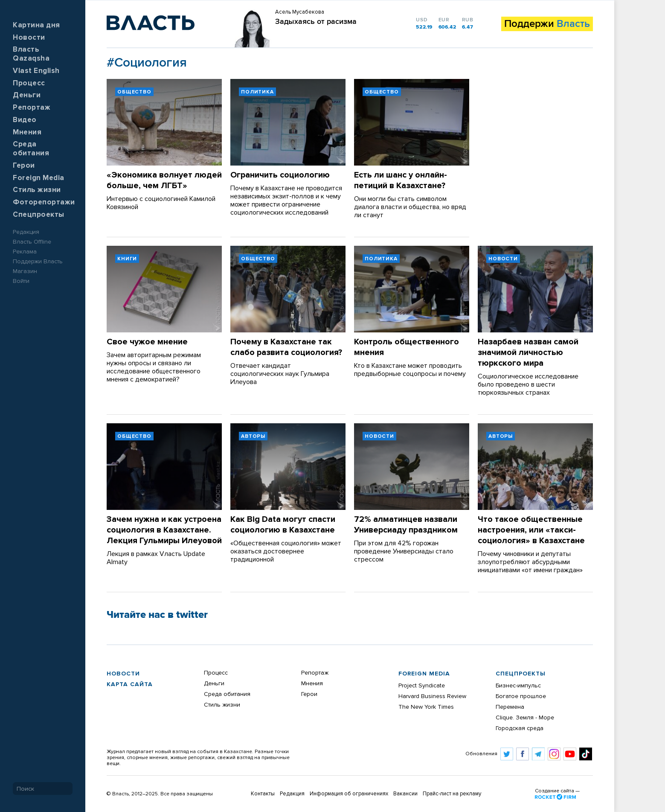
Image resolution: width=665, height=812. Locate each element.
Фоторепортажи (44, 202)
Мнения (27, 132)
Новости (29, 38)
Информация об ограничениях (349, 794)
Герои (24, 166)
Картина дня (36, 25)
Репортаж (32, 108)
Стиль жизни (37, 190)
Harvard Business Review (432, 696)
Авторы (253, 437)
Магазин (25, 271)
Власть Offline (32, 242)
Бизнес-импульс (518, 686)
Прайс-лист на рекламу (452, 794)
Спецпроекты (39, 215)
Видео (25, 120)
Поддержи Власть (38, 262)
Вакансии (405, 794)
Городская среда (520, 728)
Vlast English (36, 71)
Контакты (263, 794)
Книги (127, 259)
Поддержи (547, 24)
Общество (134, 92)
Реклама (25, 252)
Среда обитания (227, 694)
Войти (21, 281)
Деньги (27, 95)
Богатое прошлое (521, 696)
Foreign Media (39, 178)
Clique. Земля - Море (525, 718)
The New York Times (426, 707)
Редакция (26, 232)
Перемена (510, 707)
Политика (257, 92)
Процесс (29, 83)
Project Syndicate (422, 686)
